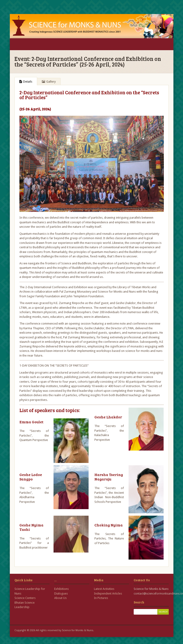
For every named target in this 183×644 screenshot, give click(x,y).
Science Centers (25, 598)
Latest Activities (104, 589)
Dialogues (61, 593)
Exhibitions (61, 589)
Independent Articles (108, 593)
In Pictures (101, 598)
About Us (60, 598)
